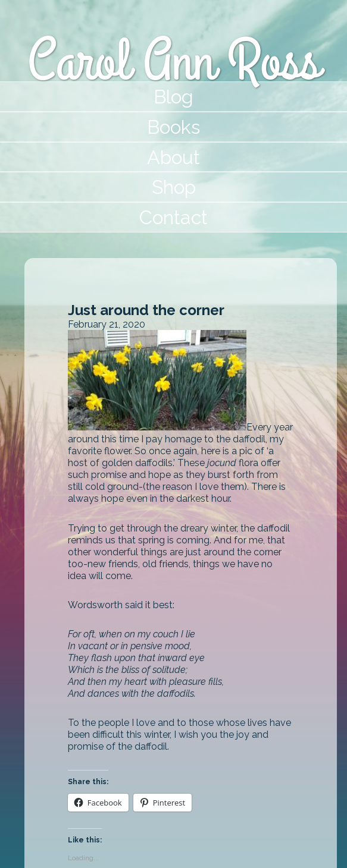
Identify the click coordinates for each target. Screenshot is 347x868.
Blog (174, 97)
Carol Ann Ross (174, 62)
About (174, 157)
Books (174, 127)
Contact (174, 217)
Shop (174, 187)
